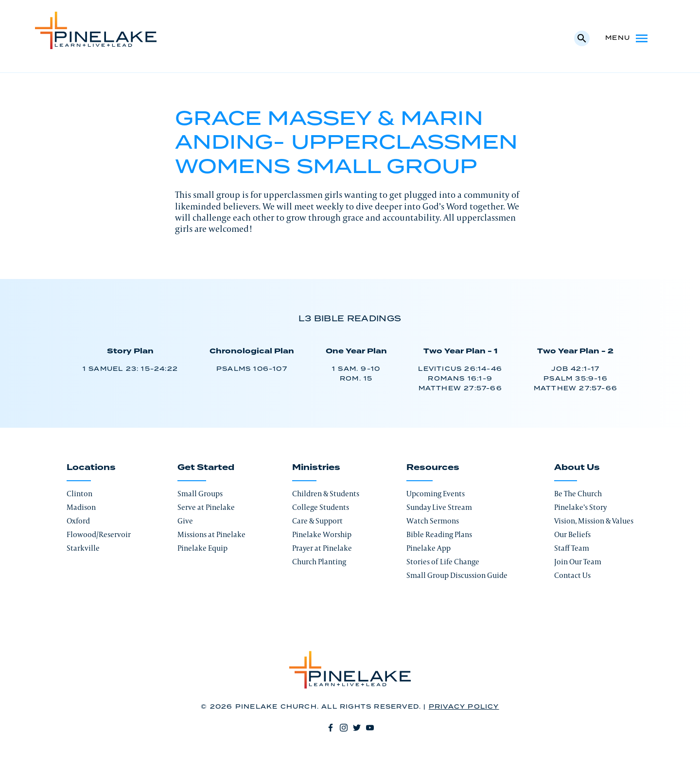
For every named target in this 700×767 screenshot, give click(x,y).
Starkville (83, 548)
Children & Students (326, 494)
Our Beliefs (572, 534)
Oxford (78, 521)
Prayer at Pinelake (322, 548)
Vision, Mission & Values (594, 521)
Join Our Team (578, 562)
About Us (577, 468)
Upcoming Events (436, 494)
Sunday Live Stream (439, 507)
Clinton (79, 494)
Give (185, 521)
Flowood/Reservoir (99, 534)
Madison (81, 507)
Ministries (316, 468)
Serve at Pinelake (206, 507)
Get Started (206, 468)
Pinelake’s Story (580, 507)
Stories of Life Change (443, 562)
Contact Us (572, 575)
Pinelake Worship (322, 534)
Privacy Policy (464, 707)
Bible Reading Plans (439, 534)
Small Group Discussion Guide (457, 575)
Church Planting (319, 562)
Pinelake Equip (202, 548)
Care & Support (317, 521)
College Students (321, 507)
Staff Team (572, 548)
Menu (627, 38)
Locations (91, 468)
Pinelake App (429, 548)
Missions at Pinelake (211, 534)
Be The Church (578, 494)
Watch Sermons (433, 521)
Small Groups (200, 494)
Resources (433, 468)
